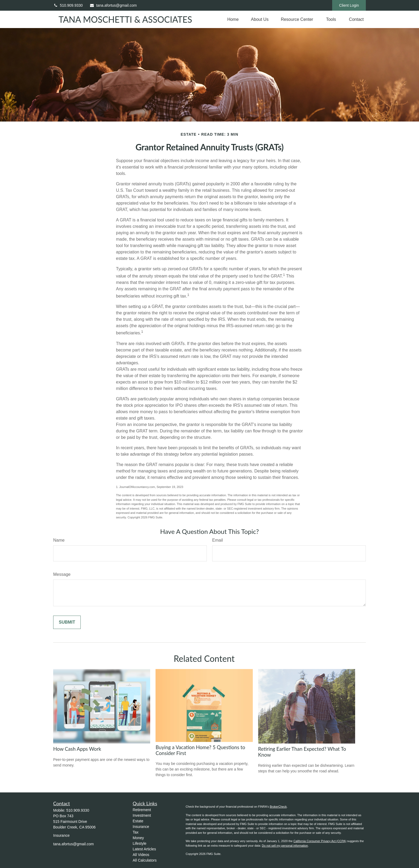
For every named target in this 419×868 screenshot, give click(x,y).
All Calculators (145, 860)
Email (218, 540)
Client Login (349, 5)
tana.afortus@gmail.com (113, 5)
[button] (233, 19)
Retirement (142, 810)
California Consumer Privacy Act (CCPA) (320, 841)
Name (59, 540)
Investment (142, 815)
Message (62, 574)
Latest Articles (144, 849)
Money (138, 838)
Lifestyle (140, 843)
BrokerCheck (278, 807)
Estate (138, 821)
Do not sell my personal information (285, 846)
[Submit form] (67, 622)
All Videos (141, 855)
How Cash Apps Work (77, 749)
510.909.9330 (68, 5)
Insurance (141, 827)
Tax (136, 832)
